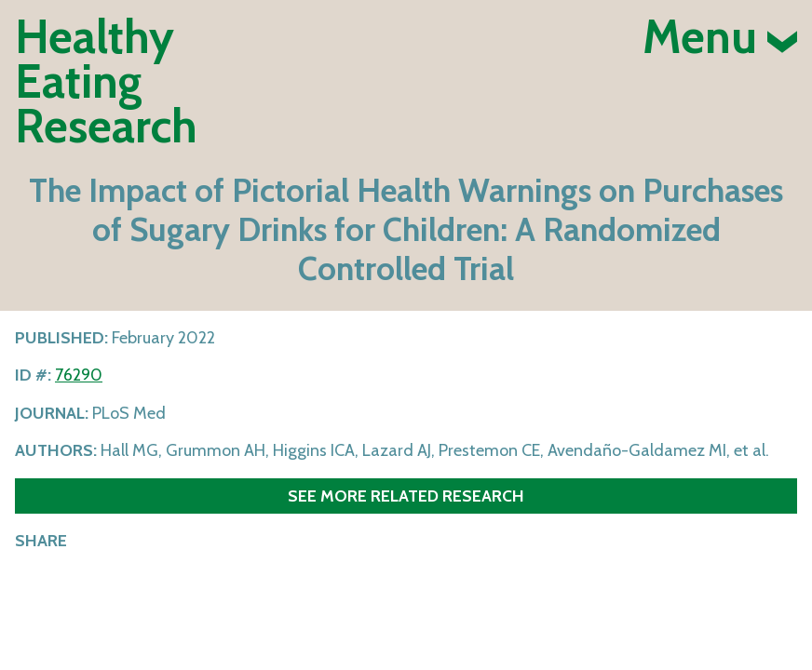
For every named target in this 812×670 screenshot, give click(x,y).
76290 (79, 375)
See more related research (406, 496)
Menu (720, 37)
